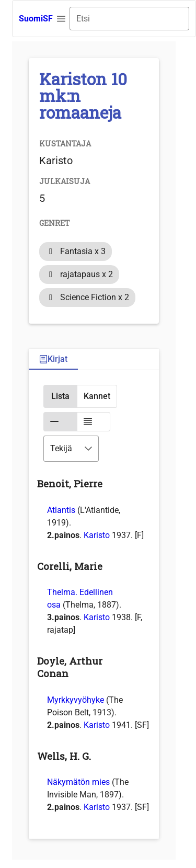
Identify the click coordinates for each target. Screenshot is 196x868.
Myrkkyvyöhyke (76, 700)
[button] (61, 19)
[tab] (53, 359)
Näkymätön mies (78, 782)
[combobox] (129, 19)
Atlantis (61, 510)
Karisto (97, 535)
